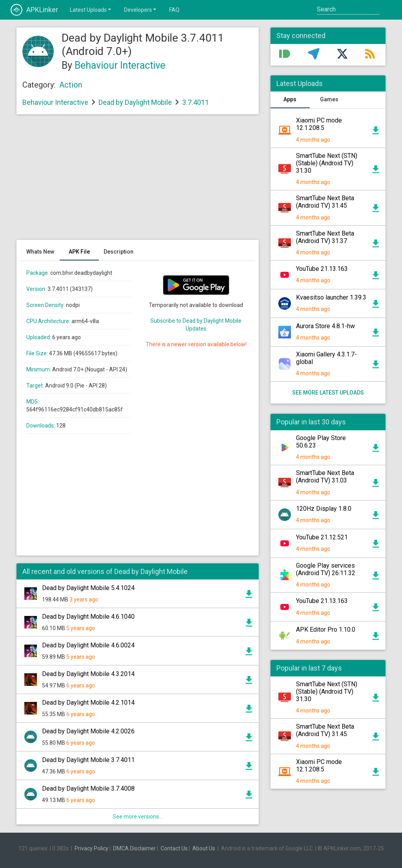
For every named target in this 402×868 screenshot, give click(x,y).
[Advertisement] (138, 181)
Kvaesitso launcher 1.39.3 (331, 297)
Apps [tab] (290, 99)
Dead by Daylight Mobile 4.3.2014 (88, 674)
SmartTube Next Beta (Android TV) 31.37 (325, 237)
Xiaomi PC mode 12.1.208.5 (319, 124)
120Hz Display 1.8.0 (324, 509)
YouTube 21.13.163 (322, 269)
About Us (204, 848)
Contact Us (174, 848)
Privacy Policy (91, 848)
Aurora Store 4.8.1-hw (325, 326)
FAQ (174, 10)
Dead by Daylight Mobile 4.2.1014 (88, 703)
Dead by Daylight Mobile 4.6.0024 (88, 645)
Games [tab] (329, 99)
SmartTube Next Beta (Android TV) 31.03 (325, 477)
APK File (79, 252)
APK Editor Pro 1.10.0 (326, 630)
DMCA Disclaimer (134, 848)
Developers (141, 9)
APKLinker (34, 10)
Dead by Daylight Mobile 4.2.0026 (88, 731)
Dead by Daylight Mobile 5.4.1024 (88, 588)
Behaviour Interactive (120, 65)
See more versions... (138, 817)
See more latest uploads (328, 393)
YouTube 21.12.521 (322, 537)
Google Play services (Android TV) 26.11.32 (326, 569)
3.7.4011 (196, 102)
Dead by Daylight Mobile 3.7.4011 (88, 760)
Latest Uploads (91, 9)
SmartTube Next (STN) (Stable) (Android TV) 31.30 (327, 163)
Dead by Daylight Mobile (135, 102)
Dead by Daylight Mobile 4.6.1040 (88, 617)
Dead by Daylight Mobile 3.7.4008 (88, 789)
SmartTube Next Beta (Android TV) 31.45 (325, 202)
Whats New (40, 252)
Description (119, 252)
